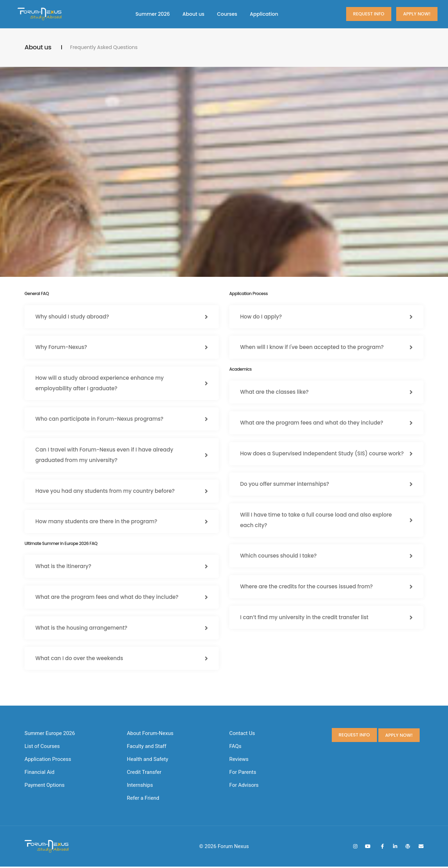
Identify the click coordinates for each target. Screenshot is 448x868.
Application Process (48, 761)
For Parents (243, 773)
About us (193, 14)
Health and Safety (148, 761)
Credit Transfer (144, 773)
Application (264, 14)
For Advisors (244, 786)
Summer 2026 (153, 14)
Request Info (369, 14)
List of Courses (42, 748)
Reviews (239, 761)
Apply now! (417, 14)
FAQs (235, 748)
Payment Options (44, 786)
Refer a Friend (143, 799)
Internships (140, 786)
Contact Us (242, 735)
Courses (227, 14)
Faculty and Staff (147, 748)
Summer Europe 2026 (50, 735)
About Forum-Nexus (150, 735)
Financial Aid (40, 773)
